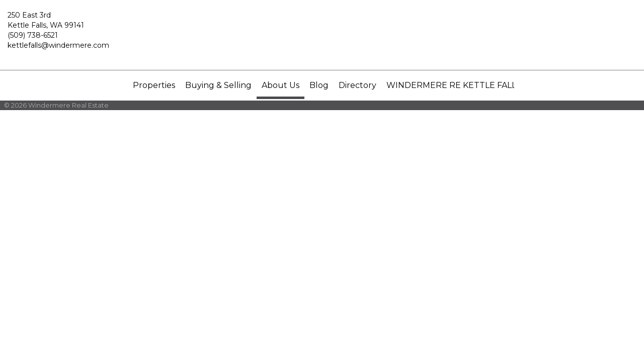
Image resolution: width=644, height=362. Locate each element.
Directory (357, 85)
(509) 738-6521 (33, 35)
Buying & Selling (218, 85)
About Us (280, 85)
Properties (154, 85)
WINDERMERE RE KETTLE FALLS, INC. (464, 85)
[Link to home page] (322, 35)
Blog (319, 85)
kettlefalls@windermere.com (58, 45)
